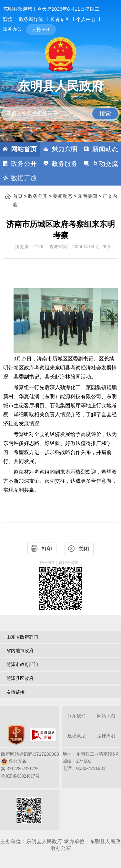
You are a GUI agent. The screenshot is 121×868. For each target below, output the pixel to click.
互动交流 (105, 164)
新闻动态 (105, 149)
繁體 (7, 19)
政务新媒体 (31, 19)
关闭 (84, 549)
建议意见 (76, 736)
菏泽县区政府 (20, 678)
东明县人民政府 (61, 86)
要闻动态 (63, 196)
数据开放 (24, 178)
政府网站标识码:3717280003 (30, 765)
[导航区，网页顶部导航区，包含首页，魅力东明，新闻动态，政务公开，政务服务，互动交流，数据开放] (60, 164)
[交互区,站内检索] (61, 108)
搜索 (105, 114)
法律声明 (106, 736)
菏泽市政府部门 (22, 664)
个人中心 (86, 19)
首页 (18, 196)
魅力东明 (65, 149)
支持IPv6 (41, 29)
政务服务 (65, 164)
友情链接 (15, 692)
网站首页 (24, 149)
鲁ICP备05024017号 (20, 776)
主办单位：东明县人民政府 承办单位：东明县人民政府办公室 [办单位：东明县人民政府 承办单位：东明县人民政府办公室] (60, 845)
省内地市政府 (20, 651)
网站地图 (106, 716)
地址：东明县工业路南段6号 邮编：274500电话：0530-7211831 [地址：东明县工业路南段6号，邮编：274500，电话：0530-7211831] (91, 761)
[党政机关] (16, 735)
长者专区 (60, 19)
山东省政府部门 (22, 637)
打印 (47, 549)
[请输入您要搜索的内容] (61, 114)
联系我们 (76, 716)
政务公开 (24, 164)
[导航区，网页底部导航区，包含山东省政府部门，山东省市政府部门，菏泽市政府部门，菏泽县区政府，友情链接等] (60, 665)
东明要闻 (87, 196)
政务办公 (12, 29)
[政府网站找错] (43, 735)
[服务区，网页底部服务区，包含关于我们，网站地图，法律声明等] (60, 769)
